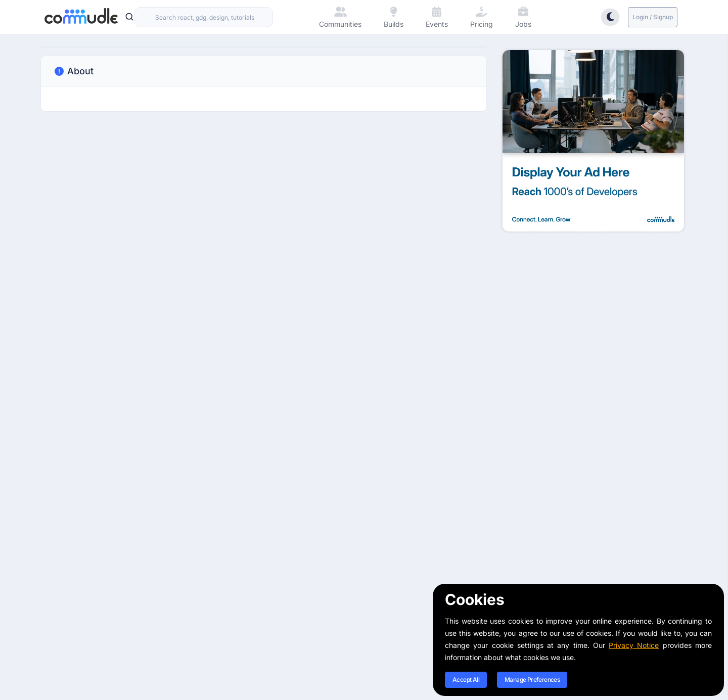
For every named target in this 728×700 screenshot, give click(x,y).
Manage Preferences (532, 680)
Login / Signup (653, 17)
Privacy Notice (634, 645)
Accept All (466, 680)
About (73, 71)
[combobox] (204, 17)
